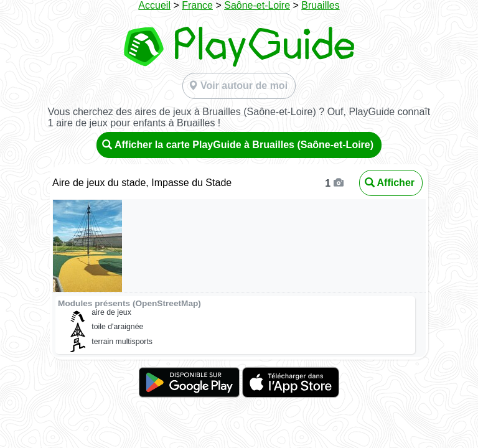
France (197, 5)
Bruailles (320, 5)
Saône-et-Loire (257, 5)
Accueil (154, 5)
